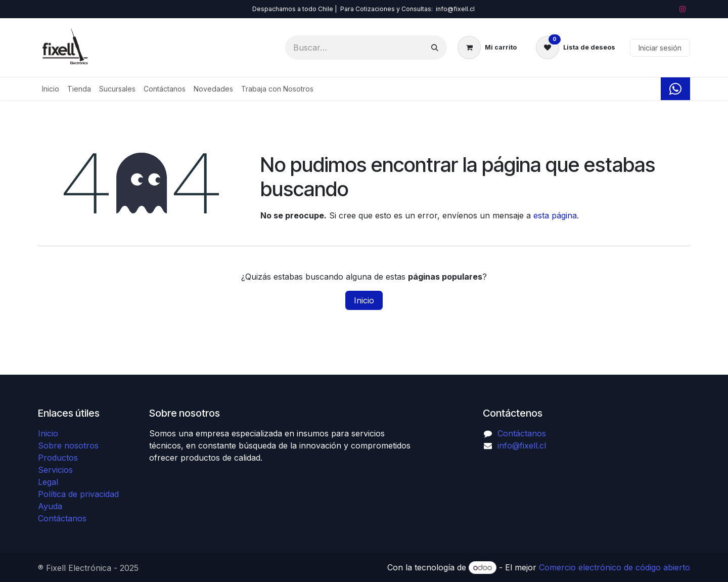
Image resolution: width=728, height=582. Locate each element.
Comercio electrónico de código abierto (615, 567)
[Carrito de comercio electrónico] (487, 48)
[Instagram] (682, 9)
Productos (58, 458)
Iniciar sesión (660, 48)
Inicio (364, 300)
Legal (48, 482)
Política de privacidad (78, 494)
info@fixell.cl (522, 445)
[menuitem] (51, 89)
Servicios (55, 470)
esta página (555, 215)
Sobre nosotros (68, 445)
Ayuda (50, 506)
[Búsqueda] (435, 48)
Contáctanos (62, 518)
